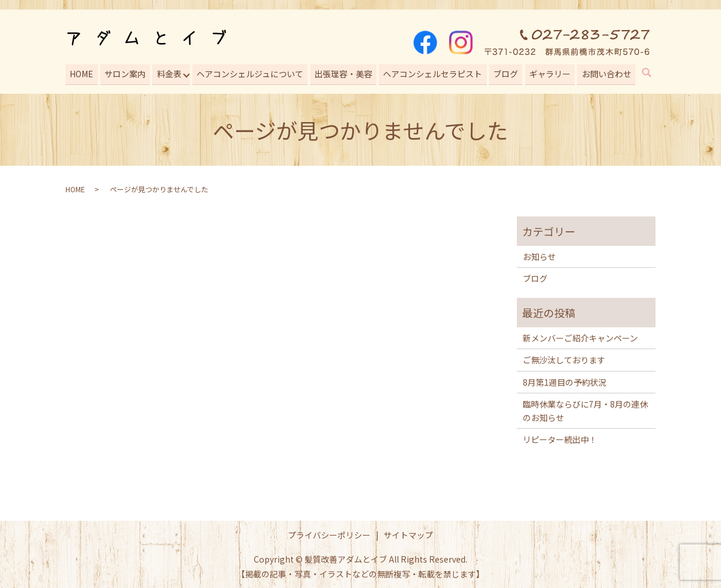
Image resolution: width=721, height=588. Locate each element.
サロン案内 (124, 73)
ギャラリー (549, 73)
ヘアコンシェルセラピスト (432, 73)
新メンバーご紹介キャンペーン (580, 336)
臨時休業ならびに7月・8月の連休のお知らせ (585, 409)
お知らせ (539, 255)
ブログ (505, 73)
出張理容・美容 (343, 73)
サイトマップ (408, 533)
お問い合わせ (605, 73)
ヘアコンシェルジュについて (250, 73)
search (654, 73)
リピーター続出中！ (560, 438)
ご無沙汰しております (564, 358)
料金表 (168, 73)
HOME (81, 73)
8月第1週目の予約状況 (565, 380)
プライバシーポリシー (329, 533)
